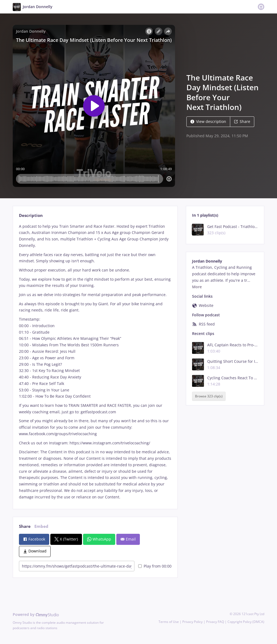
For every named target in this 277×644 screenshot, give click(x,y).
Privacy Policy (192, 622)
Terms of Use (169, 622)
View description (208, 121)
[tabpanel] (95, 362)
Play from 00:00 (155, 566)
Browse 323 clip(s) (209, 396)
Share (242, 121)
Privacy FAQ (215, 622)
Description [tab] (31, 215)
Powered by (36, 614)
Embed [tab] (41, 526)
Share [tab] (25, 526)
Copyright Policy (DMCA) (246, 622)
